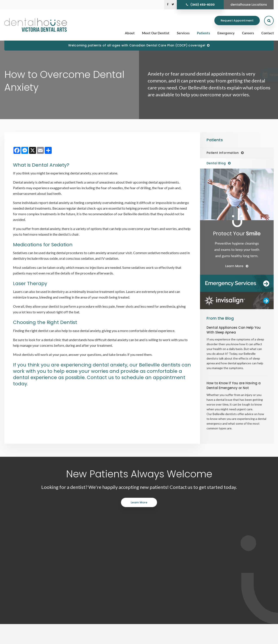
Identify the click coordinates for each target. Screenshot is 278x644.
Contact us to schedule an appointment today (99, 381)
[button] (255, 75)
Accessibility (32, 639)
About (130, 33)
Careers (248, 33)
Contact (268, 33)
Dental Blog (216, 163)
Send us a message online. (229, 552)
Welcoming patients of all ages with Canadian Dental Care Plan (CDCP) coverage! (137, 45)
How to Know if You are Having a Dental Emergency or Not (234, 385)
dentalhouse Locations (249, 5)
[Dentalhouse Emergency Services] (237, 283)
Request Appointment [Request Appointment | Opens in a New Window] (237, 21)
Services (183, 33)
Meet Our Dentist (156, 33)
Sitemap (60, 639)
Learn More (139, 502)
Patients (204, 33)
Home (161, 582)
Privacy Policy (12, 639)
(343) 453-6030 (202, 5)
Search (47, 639)
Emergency (226, 33)
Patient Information (223, 153)
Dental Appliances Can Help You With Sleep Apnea (234, 330)
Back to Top (76, 639)
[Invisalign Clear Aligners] (237, 301)
